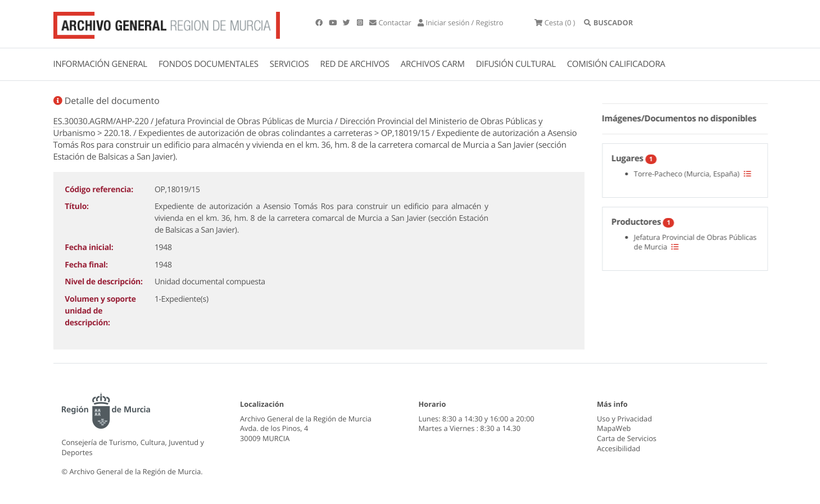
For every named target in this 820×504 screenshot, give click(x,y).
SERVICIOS (289, 64)
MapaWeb (614, 428)
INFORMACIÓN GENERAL (100, 64)
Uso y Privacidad (624, 419)
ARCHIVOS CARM (433, 64)
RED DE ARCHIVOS (355, 64)
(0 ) (555, 22)
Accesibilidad (619, 448)
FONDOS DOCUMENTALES (209, 64)
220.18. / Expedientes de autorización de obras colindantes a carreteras (238, 133)
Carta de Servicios (627, 438)
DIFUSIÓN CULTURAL (516, 64)
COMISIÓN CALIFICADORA (616, 64)
